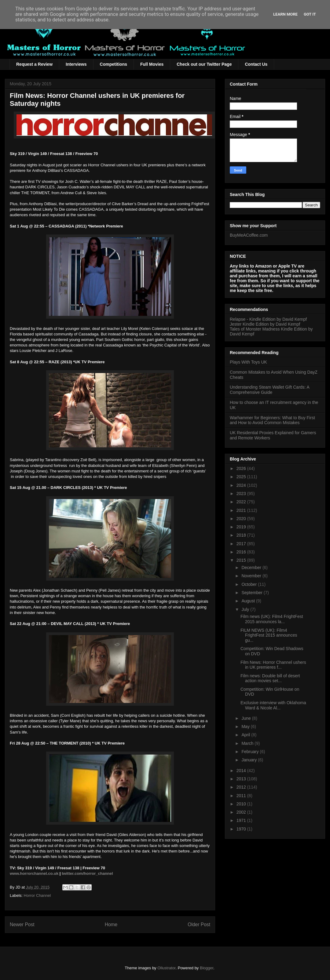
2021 (242, 510)
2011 (242, 796)
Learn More (285, 14)
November (252, 576)
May (246, 727)
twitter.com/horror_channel (87, 873)
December (252, 568)
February (251, 752)
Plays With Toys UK (248, 362)
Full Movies (152, 64)
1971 (242, 820)
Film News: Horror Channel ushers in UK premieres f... (273, 665)
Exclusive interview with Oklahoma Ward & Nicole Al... (273, 705)
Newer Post (22, 925)
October (250, 584)
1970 (242, 829)
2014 (242, 771)
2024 (242, 485)
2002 (242, 812)
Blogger (207, 968)
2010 (242, 804)
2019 (242, 527)
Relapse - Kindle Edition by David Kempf (268, 319)
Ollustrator (166, 968)
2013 (242, 779)
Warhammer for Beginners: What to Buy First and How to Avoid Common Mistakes (272, 420)
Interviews (76, 64)
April (246, 735)
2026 (242, 468)
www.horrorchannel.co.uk (34, 873)
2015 (242, 560)
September (252, 593)
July (246, 609)
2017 (242, 544)
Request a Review (34, 64)
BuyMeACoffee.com (249, 235)
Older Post (199, 925)
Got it (310, 14)
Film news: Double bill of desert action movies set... (270, 678)
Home (111, 925)
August (249, 601)
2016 (242, 552)
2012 (242, 787)
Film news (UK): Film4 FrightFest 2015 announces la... (272, 619)
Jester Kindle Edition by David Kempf (265, 324)
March (248, 743)
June (247, 718)
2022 (242, 502)
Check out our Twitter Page (204, 64)
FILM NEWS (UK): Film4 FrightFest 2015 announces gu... (269, 635)
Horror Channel (37, 895)
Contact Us (256, 64)
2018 (242, 535)
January (250, 760)
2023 (242, 494)
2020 (242, 519)
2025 (242, 477)
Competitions (114, 64)
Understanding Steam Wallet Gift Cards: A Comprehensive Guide (269, 390)
